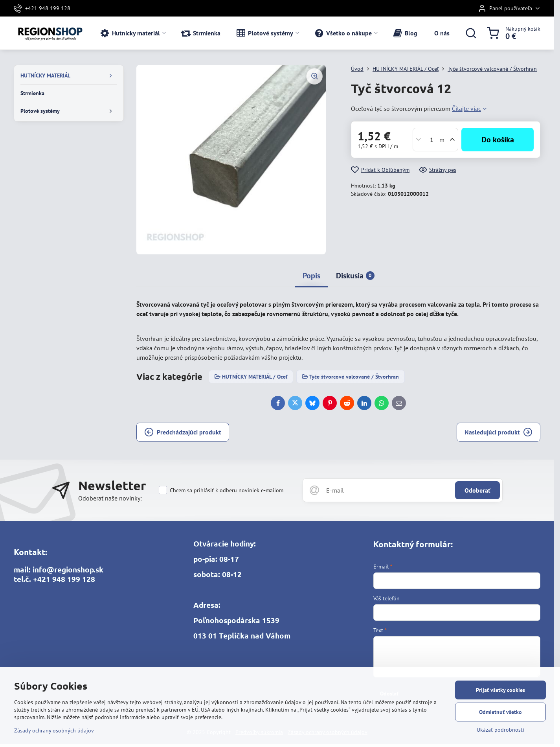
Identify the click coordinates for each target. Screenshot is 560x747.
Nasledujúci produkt (498, 432)
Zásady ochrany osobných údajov (54, 730)
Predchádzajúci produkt (183, 432)
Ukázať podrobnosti (500, 730)
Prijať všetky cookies (500, 690)
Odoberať (477, 490)
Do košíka (498, 140)
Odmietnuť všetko (500, 712)
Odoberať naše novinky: (110, 498)
